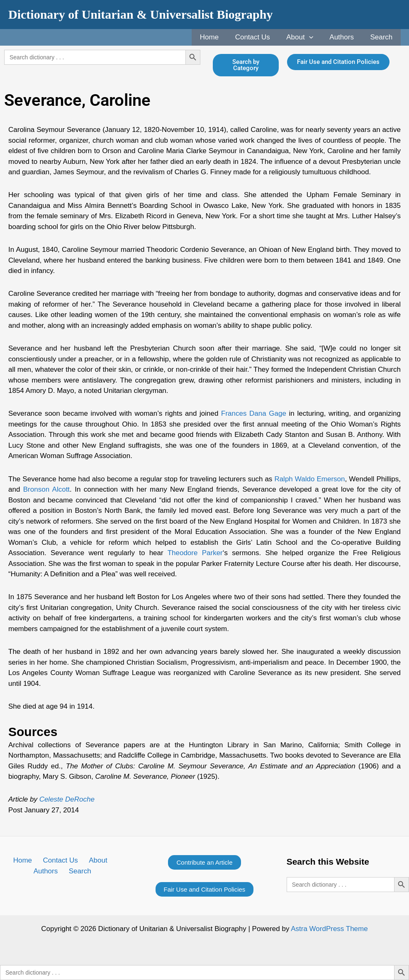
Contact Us (260, 37)
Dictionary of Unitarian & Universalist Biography (141, 14)
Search (382, 37)
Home (219, 37)
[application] (314, 37)
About (306, 37)
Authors (345, 37)
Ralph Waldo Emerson (309, 479)
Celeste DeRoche (67, 799)
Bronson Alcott (46, 489)
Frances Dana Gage (254, 413)
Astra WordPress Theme (329, 929)
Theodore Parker (195, 553)
